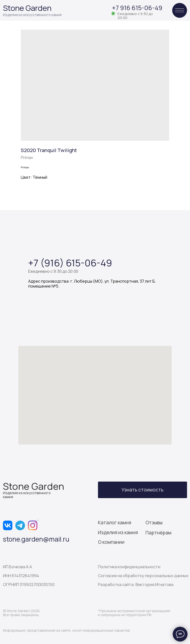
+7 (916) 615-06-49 (70, 263)
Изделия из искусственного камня (32, 15)
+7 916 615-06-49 (137, 8)
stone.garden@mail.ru (36, 539)
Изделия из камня (118, 532)
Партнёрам (158, 533)
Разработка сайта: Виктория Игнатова (136, 584)
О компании (111, 542)
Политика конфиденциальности (129, 567)
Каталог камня (115, 523)
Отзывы (154, 523)
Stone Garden (27, 8)
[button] (142, 490)
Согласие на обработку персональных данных (143, 576)
